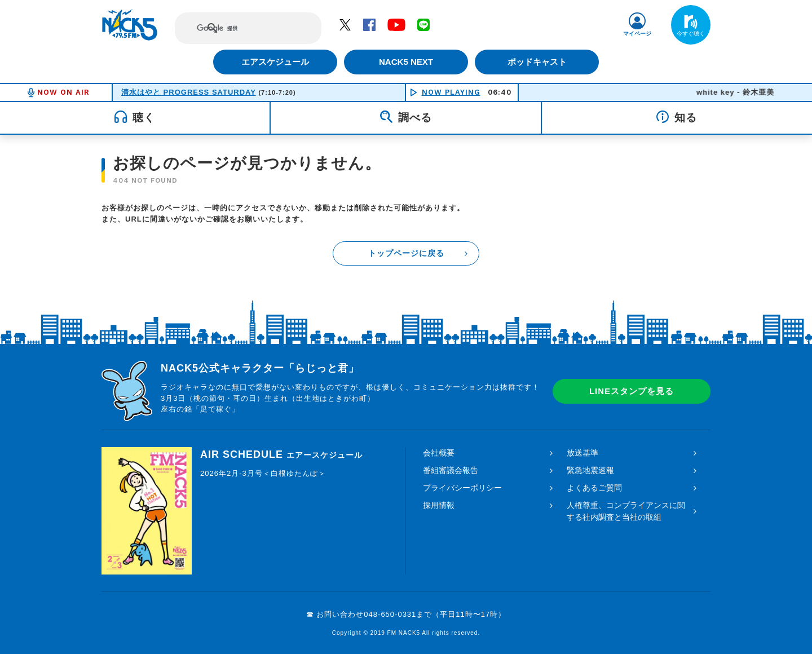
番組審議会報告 (451, 470)
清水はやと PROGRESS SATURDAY (189, 92)
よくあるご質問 (594, 488)
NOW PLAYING (451, 92)
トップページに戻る (406, 253)
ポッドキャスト (539, 62)
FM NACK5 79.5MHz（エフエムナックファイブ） (130, 25)
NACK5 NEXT (406, 62)
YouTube (396, 24)
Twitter (345, 24)
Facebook (369, 24)
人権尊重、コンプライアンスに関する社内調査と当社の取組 (626, 511)
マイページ (637, 34)
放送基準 (582, 453)
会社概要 (439, 453)
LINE (423, 24)
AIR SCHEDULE (281, 454)
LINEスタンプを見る (632, 391)
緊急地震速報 (590, 470)
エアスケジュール (273, 62)
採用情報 (439, 505)
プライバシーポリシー (462, 488)
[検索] (238, 28)
